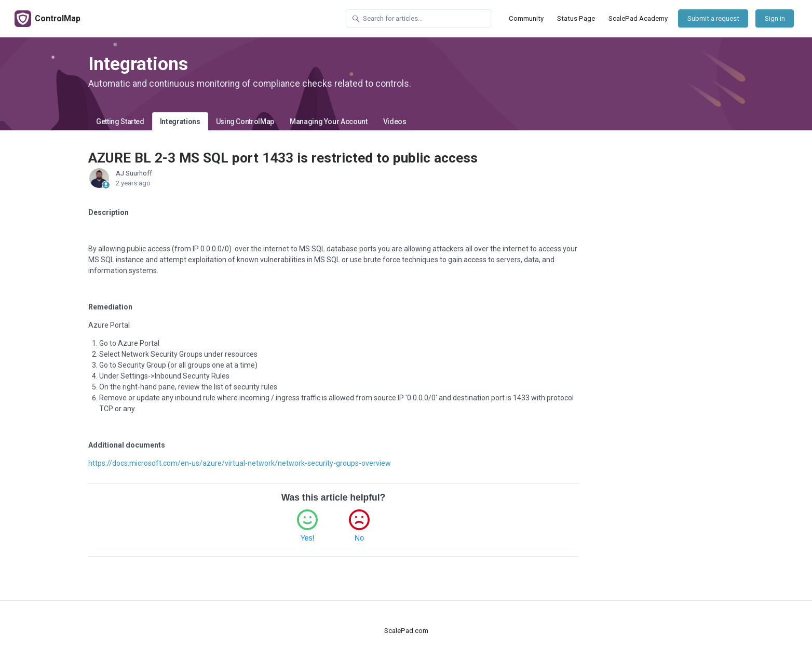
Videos (395, 122)
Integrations (180, 122)
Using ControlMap (245, 122)
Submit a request (713, 18)
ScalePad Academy (638, 18)
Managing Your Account (329, 122)
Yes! (308, 538)
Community (526, 18)
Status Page (576, 18)
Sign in (775, 18)
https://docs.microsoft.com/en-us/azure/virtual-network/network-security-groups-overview (240, 463)
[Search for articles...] (418, 18)
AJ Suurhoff (134, 173)
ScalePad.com (406, 631)
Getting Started (120, 122)
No (359, 538)
